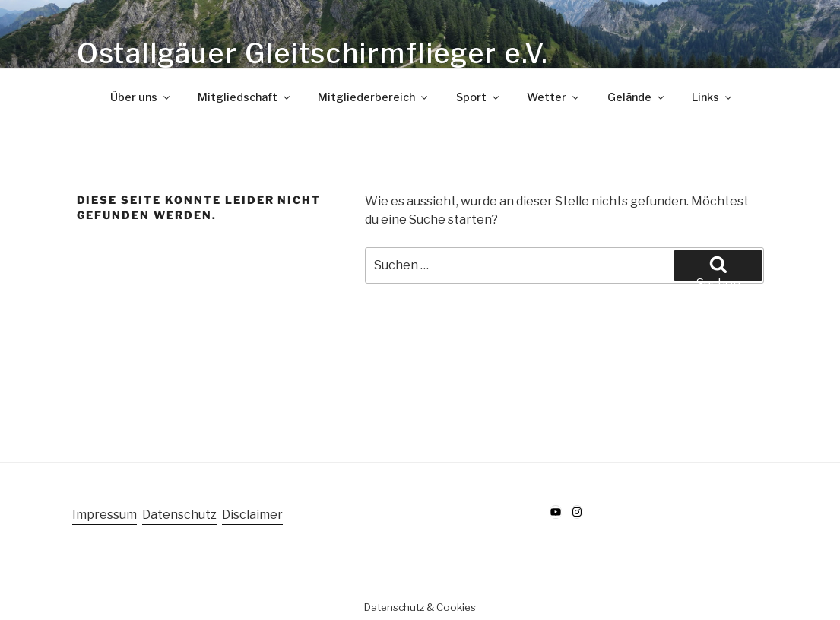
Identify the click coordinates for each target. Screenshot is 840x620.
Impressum (105, 515)
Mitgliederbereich (374, 97)
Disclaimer (252, 515)
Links (713, 97)
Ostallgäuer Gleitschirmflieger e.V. (313, 53)
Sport (479, 97)
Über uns (141, 97)
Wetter (554, 97)
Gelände (637, 97)
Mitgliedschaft (245, 97)
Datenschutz (179, 515)
